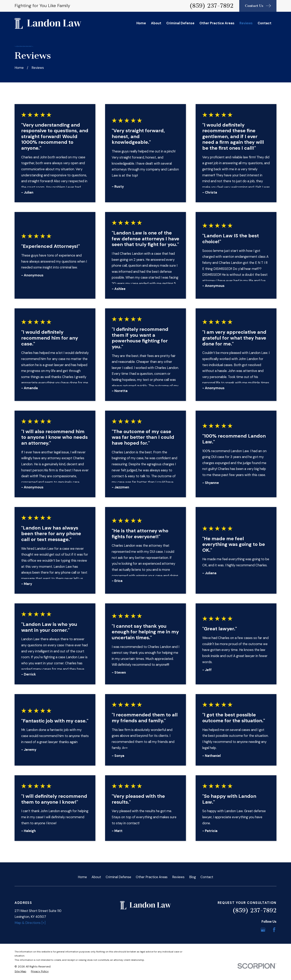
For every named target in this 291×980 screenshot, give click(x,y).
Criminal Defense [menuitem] (180, 23)
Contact (207, 877)
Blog (192, 877)
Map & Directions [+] (30, 923)
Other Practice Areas (152, 877)
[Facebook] (274, 930)
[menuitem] (20, 971)
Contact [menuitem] (265, 23)
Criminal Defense (118, 877)
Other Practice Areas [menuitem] (217, 23)
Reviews (178, 877)
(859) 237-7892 (211, 6)
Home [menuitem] (141, 23)
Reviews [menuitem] (246, 23)
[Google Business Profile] (263, 930)
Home (82, 877)
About (96, 877)
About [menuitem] (156, 23)
